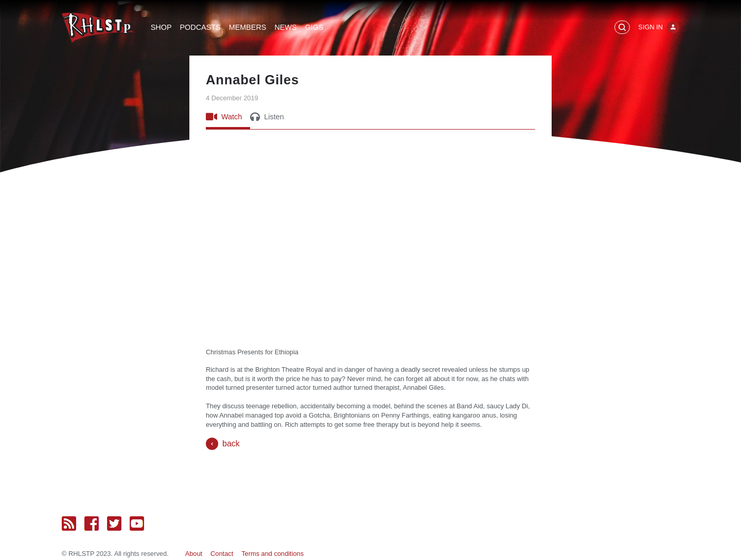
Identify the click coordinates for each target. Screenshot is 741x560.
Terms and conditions (272, 554)
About (194, 554)
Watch (224, 117)
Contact (222, 554)
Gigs (314, 27)
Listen (267, 117)
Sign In (650, 27)
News (285, 27)
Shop (161, 27)
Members (248, 27)
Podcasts (200, 27)
